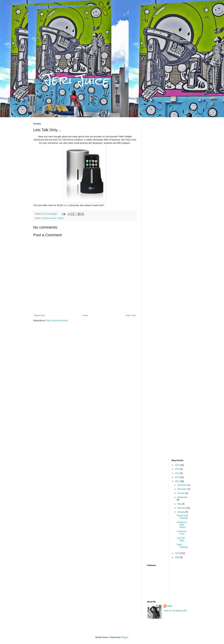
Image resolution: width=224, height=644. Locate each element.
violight (61, 218)
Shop (66, 205)
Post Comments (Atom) (57, 321)
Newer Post (40, 316)
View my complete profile (175, 611)
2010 (177, 553)
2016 (177, 465)
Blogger (125, 637)
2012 (177, 477)
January (181, 512)
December (182, 485)
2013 (177, 473)
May (180, 504)
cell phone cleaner (49, 218)
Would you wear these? (182, 525)
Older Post (131, 316)
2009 (177, 557)
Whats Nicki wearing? (182, 517)
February (182, 508)
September (182, 497)
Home (85, 316)
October (181, 493)
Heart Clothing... (183, 546)
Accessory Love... (182, 533)
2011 (177, 481)
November (182, 489)
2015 (177, 469)
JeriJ (170, 606)
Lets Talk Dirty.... (181, 539)
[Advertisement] (169, 175)
